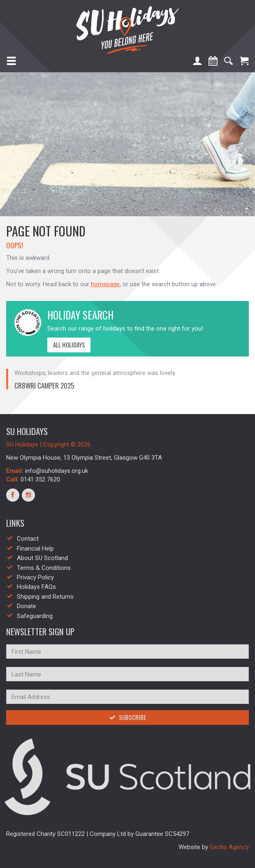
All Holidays (66, 345)
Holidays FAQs (36, 587)
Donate (27, 606)
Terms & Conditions (44, 568)
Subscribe (128, 717)
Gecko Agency (229, 847)
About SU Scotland (42, 558)
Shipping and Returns (45, 597)
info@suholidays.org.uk (57, 471)
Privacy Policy (35, 577)
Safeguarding (35, 616)
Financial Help (35, 549)
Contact (28, 539)
